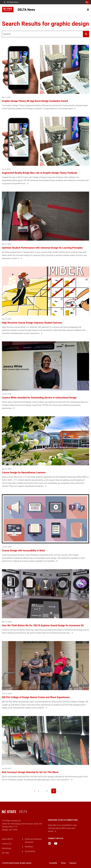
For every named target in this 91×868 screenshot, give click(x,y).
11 (47, 791)
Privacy (63, 863)
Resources (73, 863)
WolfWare (29, 847)
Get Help (5, 853)
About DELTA (7, 839)
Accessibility (30, 851)
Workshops (7, 848)
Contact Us (7, 844)
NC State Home (13, 2)
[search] (87, 2)
